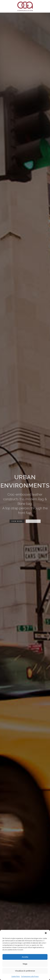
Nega (25, 964)
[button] (46, 933)
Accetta (25, 957)
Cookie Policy (16, 976)
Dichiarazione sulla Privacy (30, 976)
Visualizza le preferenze (25, 971)
